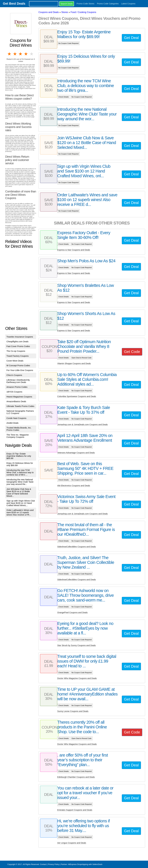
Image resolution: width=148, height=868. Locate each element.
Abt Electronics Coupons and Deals (74, 486)
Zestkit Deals (13, 423)
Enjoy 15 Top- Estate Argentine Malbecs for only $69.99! (19, 456)
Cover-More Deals (15, 361)
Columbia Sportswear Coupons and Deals (77, 396)
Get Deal (131, 38)
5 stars (32, 54)
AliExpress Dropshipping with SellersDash (85, 864)
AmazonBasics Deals (16, 401)
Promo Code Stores (85, 4)
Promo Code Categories (108, 4)
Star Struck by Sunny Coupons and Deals (76, 645)
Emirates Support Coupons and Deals (75, 810)
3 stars (21, 54)
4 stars (26, 54)
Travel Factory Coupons (18, 356)
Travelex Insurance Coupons (20, 337)
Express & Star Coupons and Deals (74, 250)
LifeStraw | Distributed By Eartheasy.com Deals (18, 381)
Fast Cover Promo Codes (18, 346)
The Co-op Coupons (16, 351)
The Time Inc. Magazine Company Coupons (18, 436)
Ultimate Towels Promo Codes (20, 406)
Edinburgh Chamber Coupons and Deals (76, 777)
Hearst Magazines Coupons (19, 397)
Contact (43, 864)
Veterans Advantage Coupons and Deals (76, 453)
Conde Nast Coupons (16, 418)
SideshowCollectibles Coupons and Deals (76, 547)
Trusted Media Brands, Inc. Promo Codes (19, 429)
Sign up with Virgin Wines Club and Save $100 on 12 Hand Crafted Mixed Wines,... (21, 503)
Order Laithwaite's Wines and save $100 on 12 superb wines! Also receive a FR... (20, 512)
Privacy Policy (54, 864)
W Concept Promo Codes (18, 366)
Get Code (132, 352)
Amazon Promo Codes (17, 387)
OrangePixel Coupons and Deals (72, 612)
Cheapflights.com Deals (17, 342)
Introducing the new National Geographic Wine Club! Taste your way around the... (20, 482)
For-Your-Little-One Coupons (20, 370)
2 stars (15, 54)
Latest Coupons (128, 4)
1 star (10, 54)
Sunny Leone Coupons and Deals (73, 711)
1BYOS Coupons (14, 392)
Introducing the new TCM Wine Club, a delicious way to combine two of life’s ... (20, 472)
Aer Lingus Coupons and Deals (72, 843)
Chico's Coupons (14, 375)
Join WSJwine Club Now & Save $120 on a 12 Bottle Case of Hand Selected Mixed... (19, 493)
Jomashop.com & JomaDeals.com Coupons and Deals (82, 425)
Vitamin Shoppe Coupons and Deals (74, 363)
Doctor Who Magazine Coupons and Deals (77, 678)
